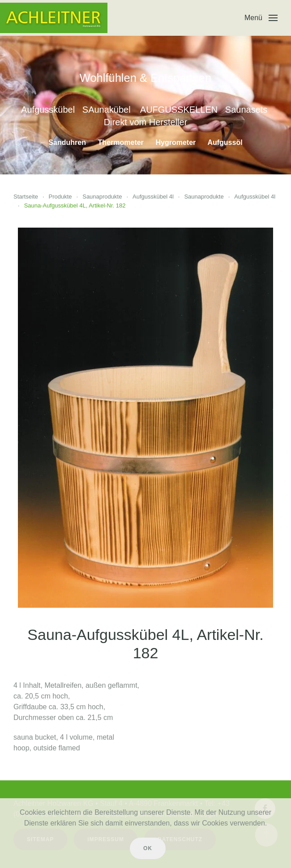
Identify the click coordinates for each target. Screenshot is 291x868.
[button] (261, 18)
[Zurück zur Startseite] (54, 18)
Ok (148, 848)
